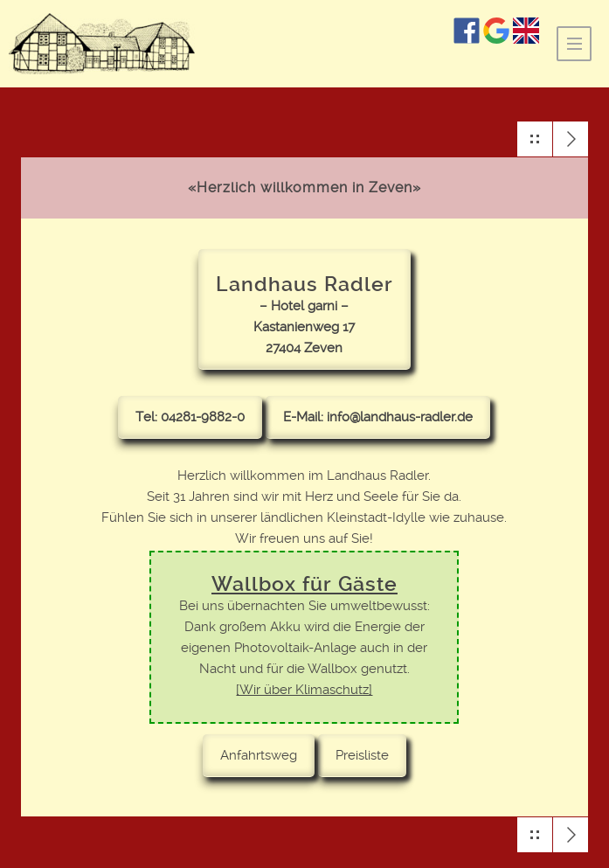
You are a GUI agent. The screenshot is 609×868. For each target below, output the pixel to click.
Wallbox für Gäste (304, 584)
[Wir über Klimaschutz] (304, 690)
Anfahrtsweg (259, 755)
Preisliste (362, 755)
